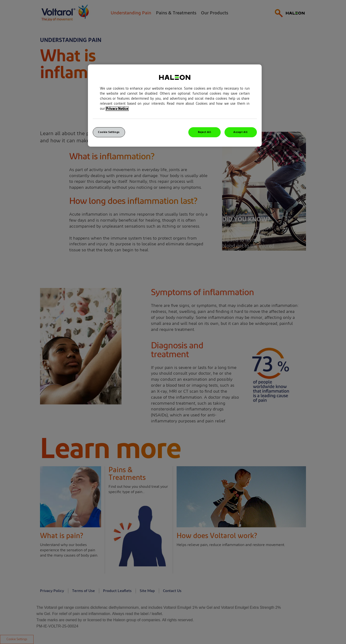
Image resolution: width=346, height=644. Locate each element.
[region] (175, 106)
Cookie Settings (109, 132)
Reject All (205, 132)
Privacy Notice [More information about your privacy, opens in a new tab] (117, 109)
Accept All (241, 132)
